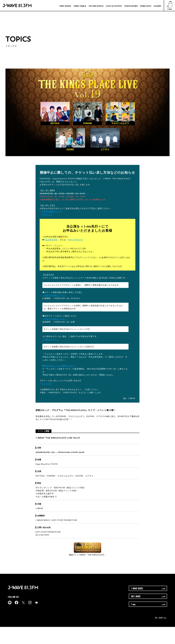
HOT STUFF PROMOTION (48, 532)
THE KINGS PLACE (75, 410)
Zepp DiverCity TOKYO (47, 464)
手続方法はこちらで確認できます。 (60, 366)
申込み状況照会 (51, 240)
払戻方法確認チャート (52, 211)
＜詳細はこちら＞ (50, 339)
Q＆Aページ (47, 214)
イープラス (47, 384)
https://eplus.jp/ (75, 240)
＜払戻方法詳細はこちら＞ (54, 295)
